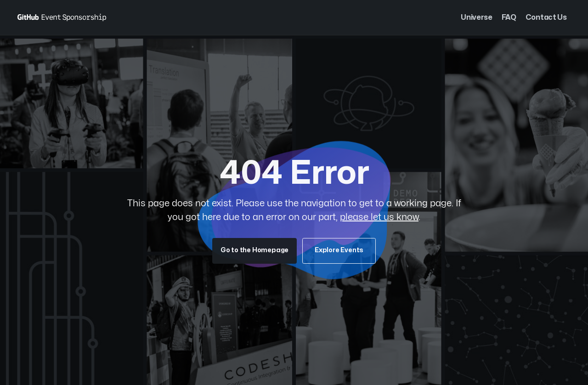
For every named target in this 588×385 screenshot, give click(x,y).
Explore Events (339, 250)
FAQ (509, 17)
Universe (476, 17)
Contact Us (546, 17)
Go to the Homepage (254, 250)
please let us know (379, 217)
